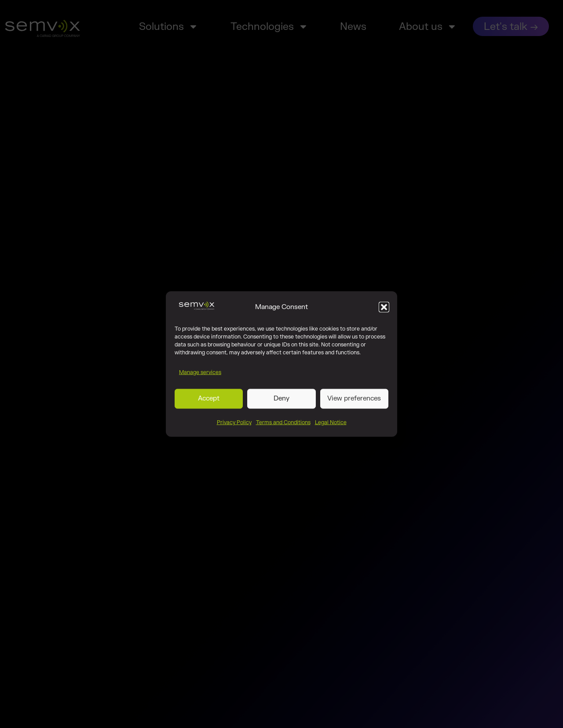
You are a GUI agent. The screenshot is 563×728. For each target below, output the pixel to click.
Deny (281, 402)
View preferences (354, 402)
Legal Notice (331, 426)
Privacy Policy (234, 426)
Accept (209, 402)
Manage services (200, 375)
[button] (384, 310)
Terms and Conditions (283, 426)
